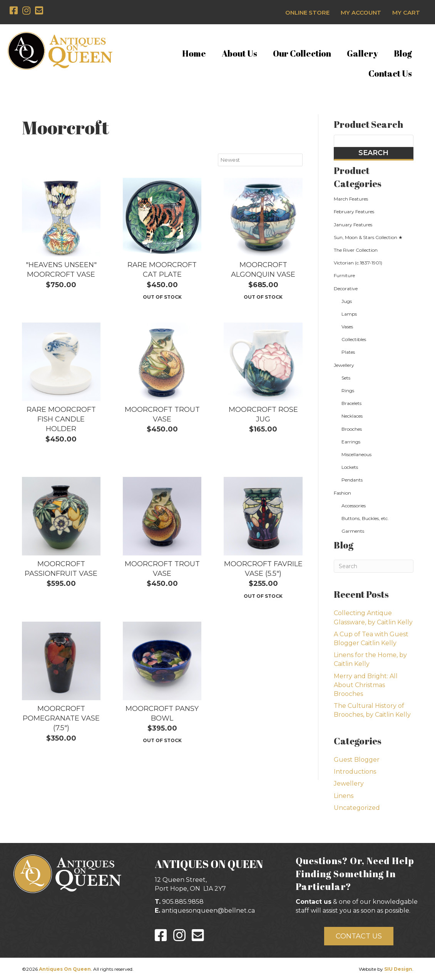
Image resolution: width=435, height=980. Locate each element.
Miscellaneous (356, 454)
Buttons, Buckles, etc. (365, 518)
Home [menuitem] (194, 53)
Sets (346, 378)
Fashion (342, 493)
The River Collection (356, 250)
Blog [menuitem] (403, 53)
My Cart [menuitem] (406, 13)
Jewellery (344, 365)
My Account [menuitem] (361, 13)
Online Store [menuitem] (307, 13)
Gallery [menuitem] (362, 53)
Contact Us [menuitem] (390, 73)
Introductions (355, 772)
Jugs (347, 301)
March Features (351, 199)
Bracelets (351, 403)
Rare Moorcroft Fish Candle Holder (61, 419)
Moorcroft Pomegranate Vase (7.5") (61, 718)
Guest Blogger (357, 760)
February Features (354, 212)
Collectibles (354, 339)
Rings (348, 390)
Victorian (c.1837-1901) (358, 263)
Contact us (314, 902)
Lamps (349, 314)
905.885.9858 (183, 902)
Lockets (350, 467)
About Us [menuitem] (239, 53)
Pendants (352, 480)
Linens (344, 796)
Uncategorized (357, 808)
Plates (348, 352)
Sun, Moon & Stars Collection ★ (368, 237)
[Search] (374, 566)
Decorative (346, 288)
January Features (353, 225)
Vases (347, 327)
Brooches (352, 429)
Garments (353, 531)
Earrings (351, 442)
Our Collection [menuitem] (302, 53)
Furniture (344, 275)
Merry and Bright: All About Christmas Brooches (366, 685)
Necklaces (352, 416)
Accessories (354, 506)
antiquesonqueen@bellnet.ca (208, 911)
